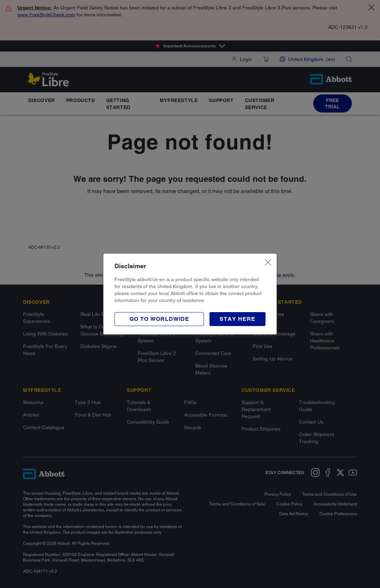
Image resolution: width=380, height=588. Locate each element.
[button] (237, 319)
